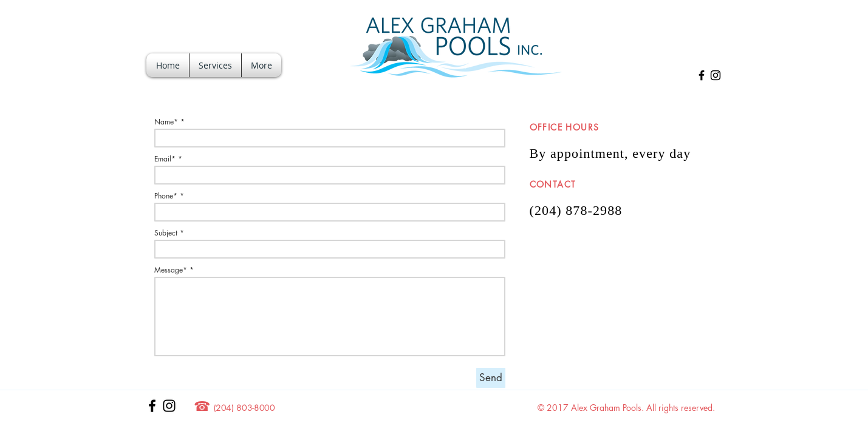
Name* (166, 122)
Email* (165, 159)
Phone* (166, 196)
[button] (215, 65)
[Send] (491, 378)
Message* (171, 270)
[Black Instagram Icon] (716, 75)
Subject (166, 233)
